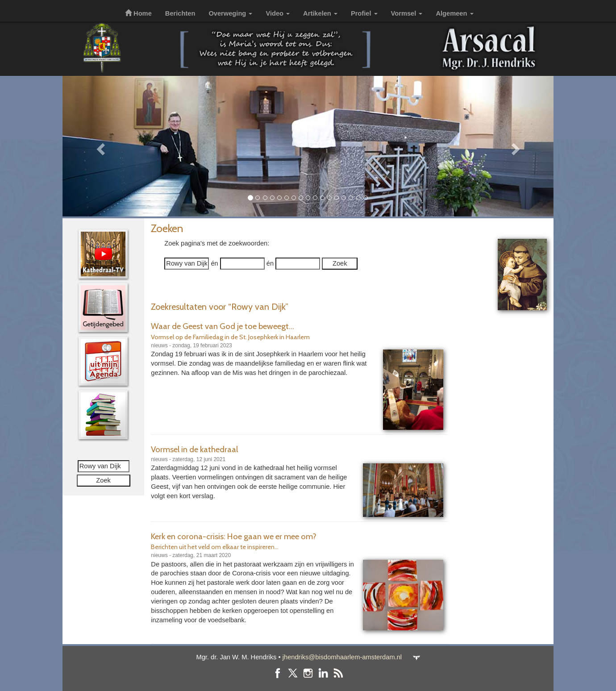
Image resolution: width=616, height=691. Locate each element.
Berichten (180, 13)
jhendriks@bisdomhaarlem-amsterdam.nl (342, 657)
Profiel (364, 13)
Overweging (230, 13)
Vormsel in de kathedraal (194, 449)
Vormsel (407, 13)
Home (138, 13)
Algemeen (454, 13)
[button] (99, 146)
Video (278, 13)
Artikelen (320, 13)
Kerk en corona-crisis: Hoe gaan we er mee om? (234, 536)
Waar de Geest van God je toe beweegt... (223, 326)
